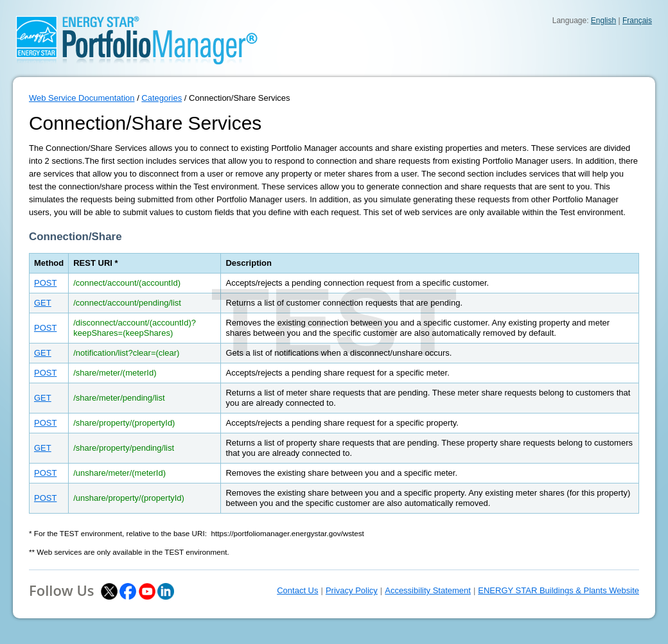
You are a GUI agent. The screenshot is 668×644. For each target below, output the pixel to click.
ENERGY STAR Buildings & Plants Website (558, 590)
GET (43, 303)
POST (45, 283)
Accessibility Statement (428, 590)
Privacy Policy (352, 590)
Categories (162, 98)
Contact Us (297, 590)
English (603, 21)
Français (637, 21)
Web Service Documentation (82, 98)
